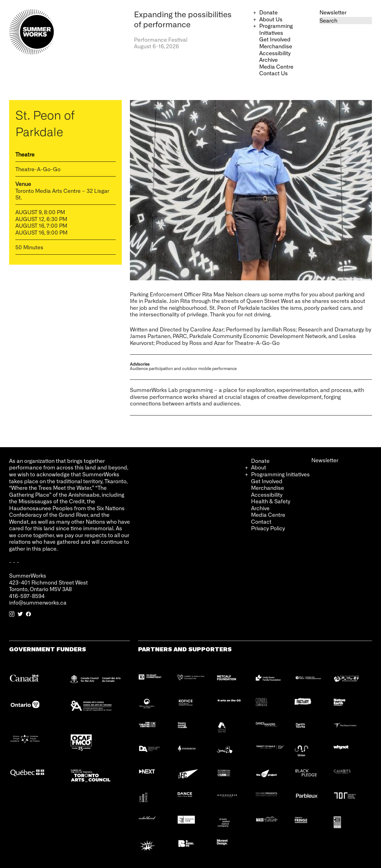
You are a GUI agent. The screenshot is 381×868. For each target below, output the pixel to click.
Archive (268, 60)
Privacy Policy (268, 528)
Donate (268, 12)
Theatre (25, 154)
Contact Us (274, 73)
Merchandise (276, 46)
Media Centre (276, 66)
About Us (271, 19)
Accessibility (275, 53)
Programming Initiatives (276, 29)
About (259, 467)
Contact (261, 521)
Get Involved (275, 39)
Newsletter (333, 12)
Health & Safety (271, 501)
